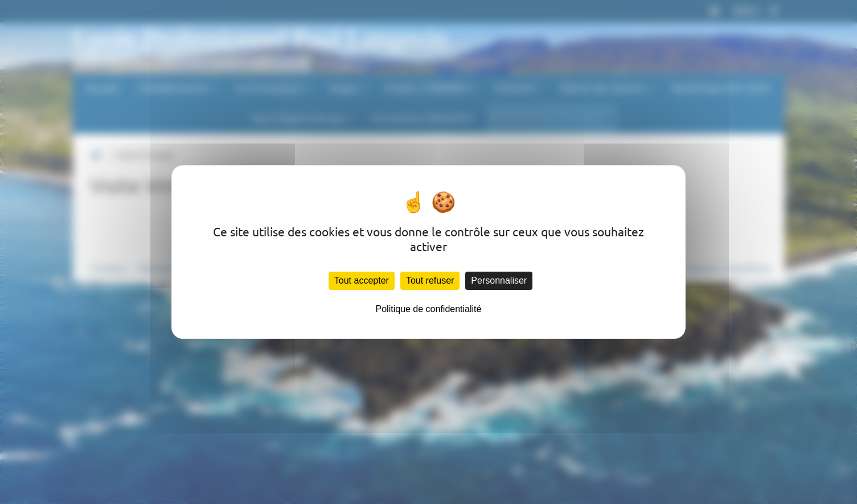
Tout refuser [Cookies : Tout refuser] (430, 280)
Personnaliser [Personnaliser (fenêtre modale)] (499, 280)
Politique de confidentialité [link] (429, 309)
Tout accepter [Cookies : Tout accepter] (362, 280)
